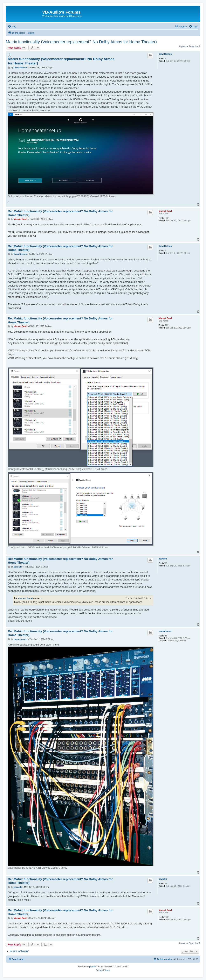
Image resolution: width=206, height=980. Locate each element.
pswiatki (163, 559)
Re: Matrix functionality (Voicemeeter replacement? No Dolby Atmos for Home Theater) (60, 213)
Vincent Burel (165, 211)
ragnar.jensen (165, 631)
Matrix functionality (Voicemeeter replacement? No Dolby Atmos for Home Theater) (81, 42)
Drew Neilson (165, 54)
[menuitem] (12, 27)
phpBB (92, 967)
